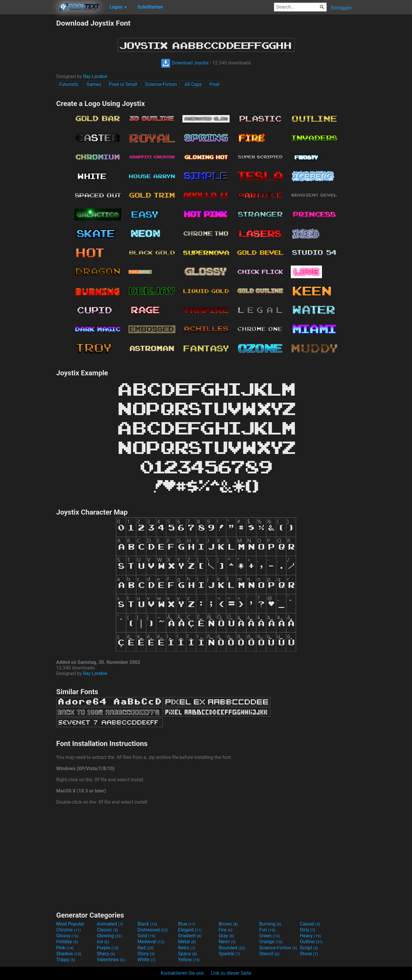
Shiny (146, 954)
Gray (226, 936)
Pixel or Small (123, 84)
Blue (187, 924)
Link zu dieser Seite (231, 973)
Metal (187, 942)
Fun (267, 930)
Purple (108, 948)
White (146, 960)
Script (309, 948)
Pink (65, 948)
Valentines (111, 960)
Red (146, 948)
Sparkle (229, 954)
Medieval (151, 942)
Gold (146, 936)
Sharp (106, 954)
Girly (308, 930)
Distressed (153, 930)
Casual (310, 924)
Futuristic (69, 84)
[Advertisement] (28, 107)
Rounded (232, 948)
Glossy (67, 936)
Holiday (67, 942)
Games (94, 84)
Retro (187, 948)
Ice (103, 942)
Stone (309, 954)
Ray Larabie (95, 76)
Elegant (190, 930)
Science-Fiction (161, 84)
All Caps (193, 84)
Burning (270, 924)
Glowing (109, 936)
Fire (226, 930)
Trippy (66, 960)
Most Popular (70, 924)
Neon (227, 942)
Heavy (310, 936)
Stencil (269, 954)
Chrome (69, 930)
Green (270, 936)
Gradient (190, 936)
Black (147, 924)
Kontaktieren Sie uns (182, 973)
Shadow (69, 954)
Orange (271, 942)
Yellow (189, 960)
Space (187, 954)
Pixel (215, 84)
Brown (228, 924)
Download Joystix (185, 63)
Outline (311, 942)
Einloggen (341, 8)
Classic (107, 930)
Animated (110, 924)
